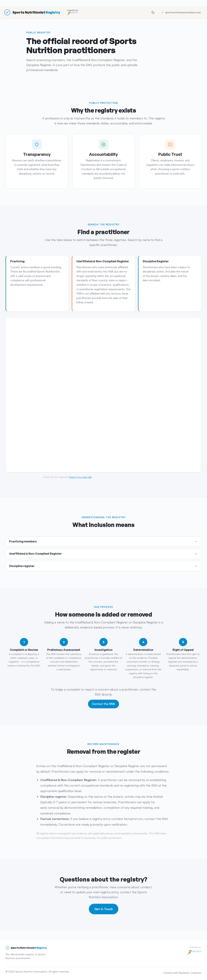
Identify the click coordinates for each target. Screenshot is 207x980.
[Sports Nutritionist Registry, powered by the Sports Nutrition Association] (41, 12)
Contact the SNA (103, 705)
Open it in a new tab (80, 478)
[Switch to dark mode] (153, 12)
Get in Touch (104, 910)
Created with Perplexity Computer (183, 973)
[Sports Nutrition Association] (194, 952)
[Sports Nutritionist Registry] (26, 948)
